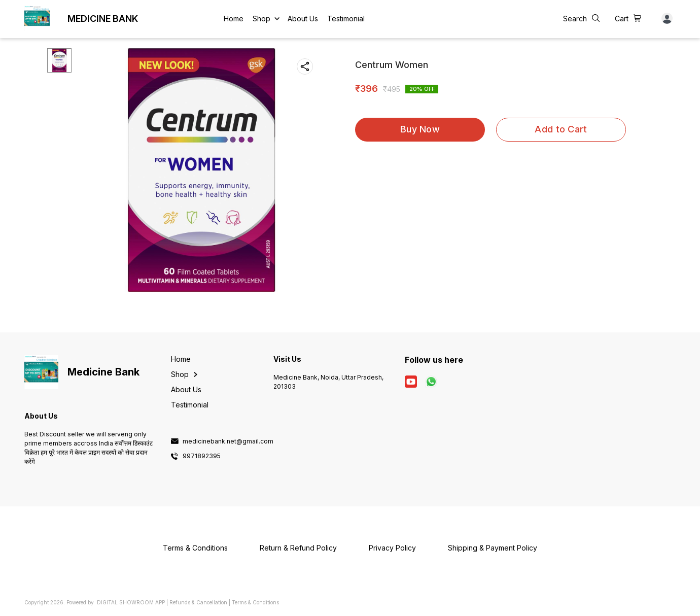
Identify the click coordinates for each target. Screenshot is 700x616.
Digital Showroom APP (131, 602)
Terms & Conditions (255, 602)
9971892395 (202, 456)
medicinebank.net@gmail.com (228, 441)
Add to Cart (561, 129)
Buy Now (420, 129)
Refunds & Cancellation (198, 602)
